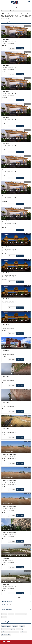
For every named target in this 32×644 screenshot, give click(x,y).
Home (3, 11)
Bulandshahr (14, 632)
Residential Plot (6, 605)
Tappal (11, 614)
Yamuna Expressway (20, 614)
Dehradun (19, 629)
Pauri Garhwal (5, 635)
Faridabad (23, 632)
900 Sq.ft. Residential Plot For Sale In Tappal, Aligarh (16, 555)
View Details (12, 48)
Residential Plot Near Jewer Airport (12, 374)
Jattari (4, 614)
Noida (21, 626)
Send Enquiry (20, 48)
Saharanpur (5, 632)
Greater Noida (5, 626)
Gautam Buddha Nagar (8, 629)
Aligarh (6, 11)
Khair (3, 617)
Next (19, 597)
